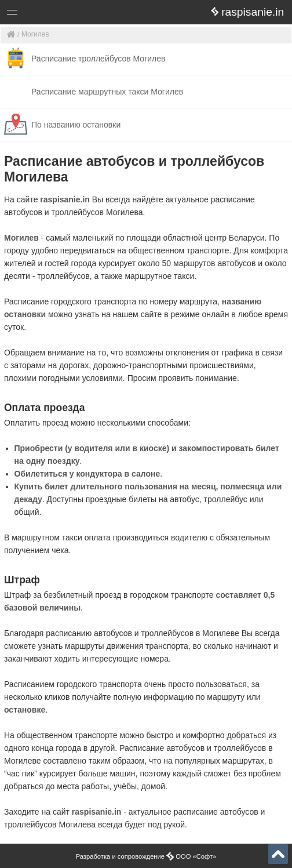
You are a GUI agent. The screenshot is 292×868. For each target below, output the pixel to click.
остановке (25, 710)
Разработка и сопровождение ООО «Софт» (146, 856)
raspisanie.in (65, 199)
